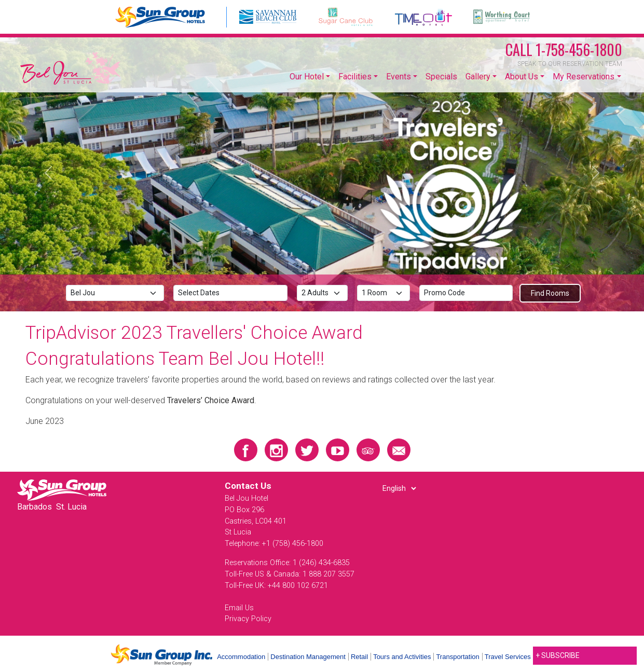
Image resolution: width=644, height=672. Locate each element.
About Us (522, 77)
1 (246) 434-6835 (321, 563)
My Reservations (584, 77)
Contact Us (248, 486)
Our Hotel (307, 77)
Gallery (478, 77)
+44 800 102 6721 (298, 586)
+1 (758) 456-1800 (293, 544)
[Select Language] (399, 488)
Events (399, 77)
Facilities (355, 77)
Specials (441, 77)
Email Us (239, 608)
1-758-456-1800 (564, 50)
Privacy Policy (248, 619)
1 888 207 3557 (328, 574)
